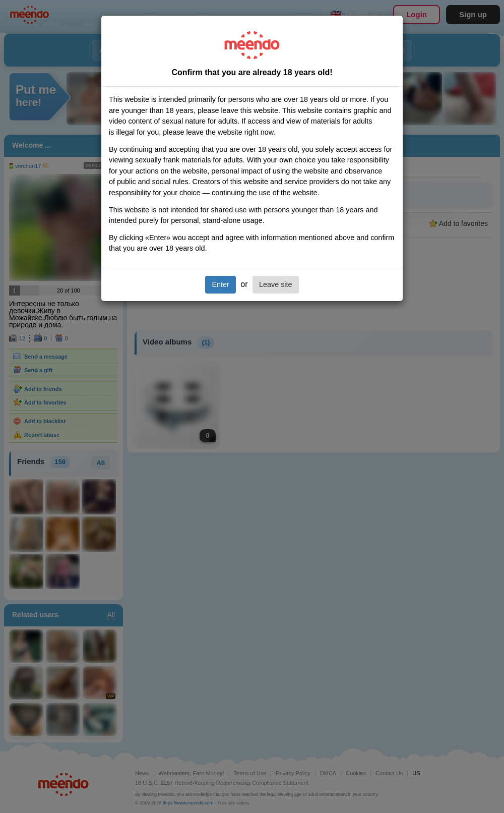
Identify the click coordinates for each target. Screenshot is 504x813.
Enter (220, 284)
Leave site (276, 284)
